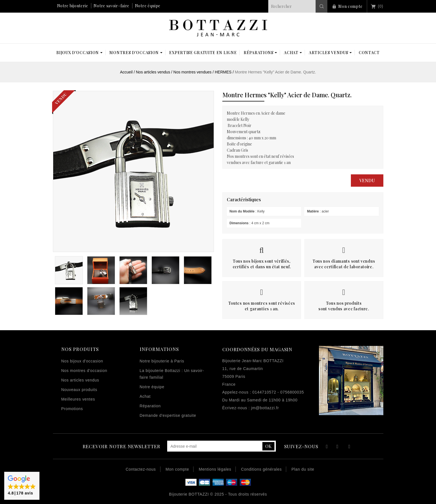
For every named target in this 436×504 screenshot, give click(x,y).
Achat (145, 396)
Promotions (72, 409)
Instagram (349, 447)
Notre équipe (148, 6)
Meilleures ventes (78, 399)
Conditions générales (262, 469)
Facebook (326, 447)
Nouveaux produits (79, 390)
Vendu (367, 180)
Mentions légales (215, 469)
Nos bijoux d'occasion (82, 361)
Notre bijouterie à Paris (162, 361)
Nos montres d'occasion (84, 371)
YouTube (338, 447)
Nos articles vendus (80, 380)
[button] (22, 486)
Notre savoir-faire (111, 6)
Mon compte (350, 6)
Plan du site (303, 469)
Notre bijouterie (73, 6)
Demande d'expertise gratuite (168, 415)
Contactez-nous (141, 469)
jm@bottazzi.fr (265, 408)
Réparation (150, 406)
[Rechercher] (298, 6)
